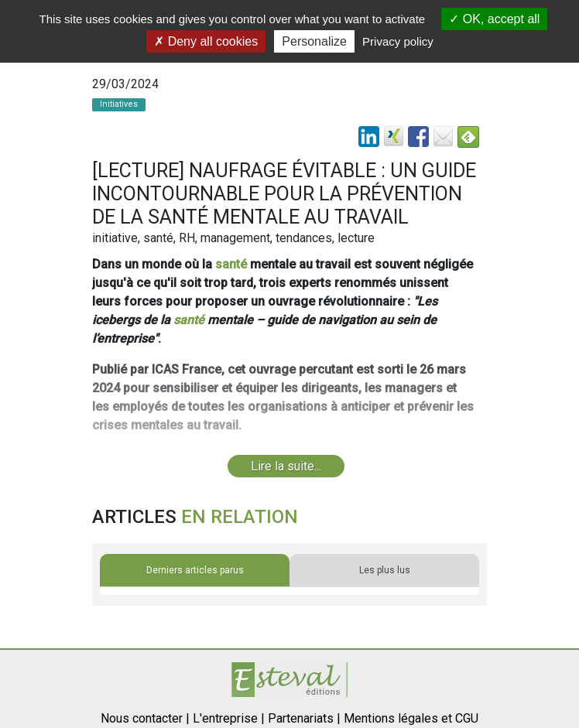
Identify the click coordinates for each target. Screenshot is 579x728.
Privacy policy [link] (398, 41)
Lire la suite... (286, 466)
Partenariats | (304, 718)
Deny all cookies (206, 41)
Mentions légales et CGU (411, 718)
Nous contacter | (145, 718)
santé (231, 264)
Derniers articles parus (195, 570)
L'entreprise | (229, 718)
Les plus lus (385, 570)
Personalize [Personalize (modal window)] (314, 41)
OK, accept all (494, 19)
